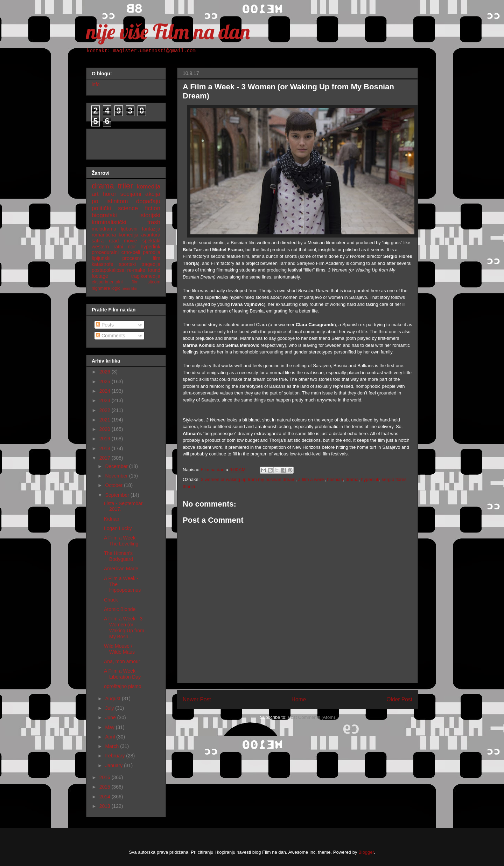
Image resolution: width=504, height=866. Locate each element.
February (115, 756)
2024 (106, 391)
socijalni (131, 194)
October (114, 485)
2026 (106, 372)
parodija (152, 252)
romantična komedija (115, 235)
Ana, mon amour (122, 661)
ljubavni (129, 229)
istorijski (150, 215)
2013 (106, 806)
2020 (106, 429)
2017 (106, 458)
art (95, 194)
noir (132, 247)
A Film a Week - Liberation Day (122, 674)
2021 (106, 420)
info (96, 84)
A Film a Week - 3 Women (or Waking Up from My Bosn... (124, 627)
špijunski (101, 258)
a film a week (311, 479)
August (113, 699)
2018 (106, 448)
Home (299, 699)
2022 (106, 410)
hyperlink (370, 479)
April (111, 737)
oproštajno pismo (123, 686)
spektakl (151, 241)
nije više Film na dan (168, 31)
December (117, 466)
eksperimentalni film (115, 282)
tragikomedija (146, 276)
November (117, 476)
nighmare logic (106, 288)
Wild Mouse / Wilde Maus (119, 649)
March (113, 746)
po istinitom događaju (126, 201)
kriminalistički (109, 222)
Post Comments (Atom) (311, 717)
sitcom (154, 282)
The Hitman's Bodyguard (118, 556)
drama (352, 479)
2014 (106, 797)
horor (109, 194)
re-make (136, 270)
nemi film (129, 288)
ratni (118, 247)
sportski (127, 264)
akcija (153, 194)
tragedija (151, 264)
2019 (106, 439)
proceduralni (105, 252)
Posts (105, 325)
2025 (106, 382)
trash (154, 222)
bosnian (335, 479)
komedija (149, 187)
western (100, 247)
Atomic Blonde (120, 609)
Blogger (366, 852)
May (110, 727)
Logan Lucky (118, 528)
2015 (106, 787)
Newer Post (197, 699)
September (118, 495)
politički (101, 208)
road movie (123, 241)
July (110, 708)
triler (125, 186)
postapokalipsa (108, 270)
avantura (151, 235)
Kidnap (112, 519)
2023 (106, 400)
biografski (104, 215)
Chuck (111, 600)
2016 (106, 777)
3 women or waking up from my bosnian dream (248, 479)
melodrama (104, 229)
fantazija (151, 229)
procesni (132, 258)
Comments (111, 336)
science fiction (139, 208)
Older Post (399, 699)
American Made (121, 569)
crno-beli (131, 252)
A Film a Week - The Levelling (121, 541)
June (111, 717)
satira (98, 241)
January (114, 765)
